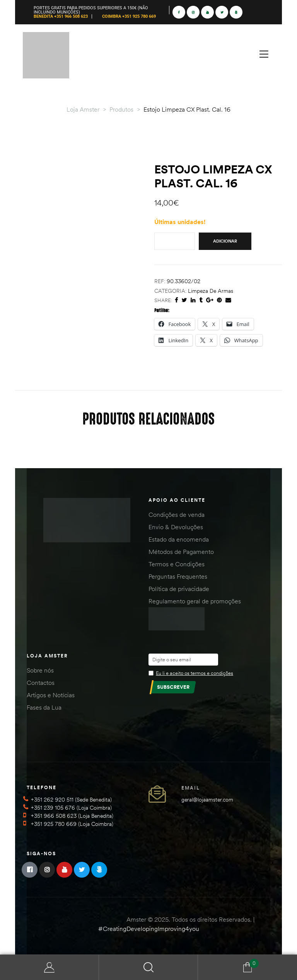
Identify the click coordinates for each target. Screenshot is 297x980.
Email (191, 788)
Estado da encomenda (179, 539)
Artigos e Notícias (51, 695)
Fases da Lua (44, 707)
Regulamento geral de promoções (195, 601)
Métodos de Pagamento (181, 552)
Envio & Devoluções (176, 527)
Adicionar (225, 241)
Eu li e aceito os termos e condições (195, 673)
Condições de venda (177, 515)
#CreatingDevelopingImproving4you (149, 929)
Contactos (41, 683)
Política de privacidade (179, 589)
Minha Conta (49, 967)
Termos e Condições (177, 564)
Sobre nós (40, 670)
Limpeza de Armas (211, 291)
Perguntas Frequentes (178, 576)
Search (148, 967)
